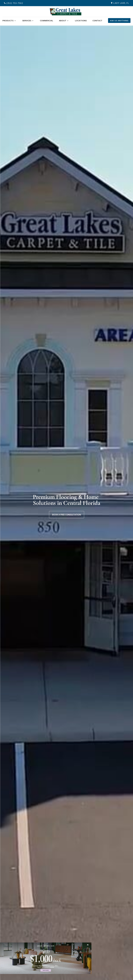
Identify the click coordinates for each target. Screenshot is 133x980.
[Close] (88, 945)
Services (27, 21)
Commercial (47, 21)
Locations (81, 21)
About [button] (63, 21)
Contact (97, 21)
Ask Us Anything (119, 21)
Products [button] (8, 21)
